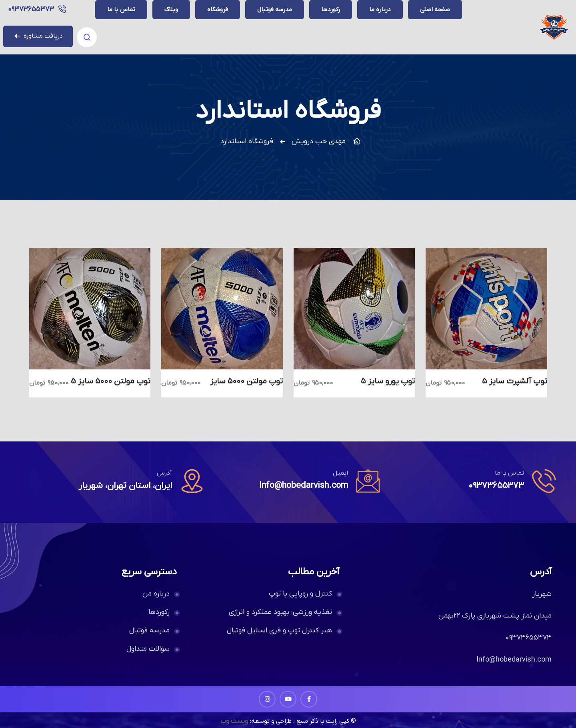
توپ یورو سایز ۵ (388, 371)
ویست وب (233, 710)
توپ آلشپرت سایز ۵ (515, 371)
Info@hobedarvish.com (302, 475)
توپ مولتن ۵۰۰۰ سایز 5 (111, 371)
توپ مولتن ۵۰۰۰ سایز (246, 371)
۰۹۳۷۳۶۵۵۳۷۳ (125, 22)
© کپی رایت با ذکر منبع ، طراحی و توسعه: (303, 710)
